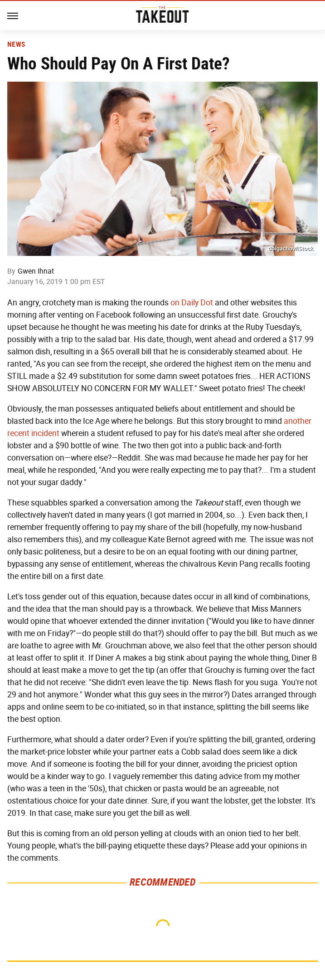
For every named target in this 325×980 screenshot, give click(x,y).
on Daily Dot (192, 303)
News (16, 44)
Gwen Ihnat (36, 271)
